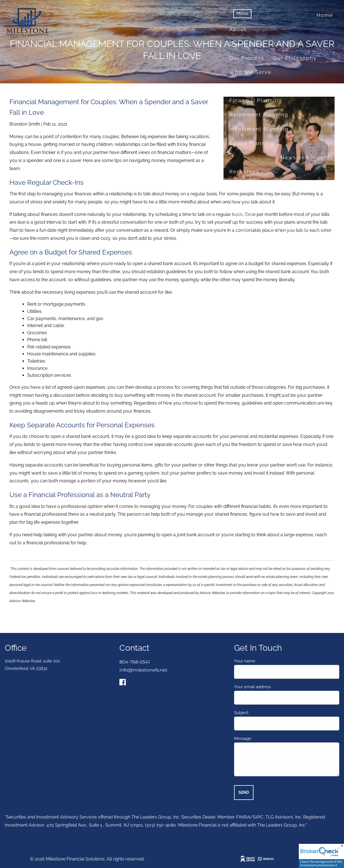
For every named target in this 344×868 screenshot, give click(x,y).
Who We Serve (250, 72)
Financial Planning (256, 100)
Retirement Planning (259, 115)
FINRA (243, 817)
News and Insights (307, 157)
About (238, 29)
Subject (261, 713)
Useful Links (247, 200)
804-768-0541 (135, 662)
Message (263, 739)
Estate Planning (252, 143)
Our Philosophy (295, 58)
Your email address (273, 687)
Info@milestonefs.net (143, 670)
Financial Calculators (259, 186)
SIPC (258, 817)
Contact (241, 214)
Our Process (247, 58)
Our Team (288, 44)
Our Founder (247, 44)
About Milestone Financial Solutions (281, 243)
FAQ (280, 200)
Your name (265, 661)
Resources (244, 172)
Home (325, 15)
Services (242, 86)
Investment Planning (259, 129)
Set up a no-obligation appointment (282, 229)
